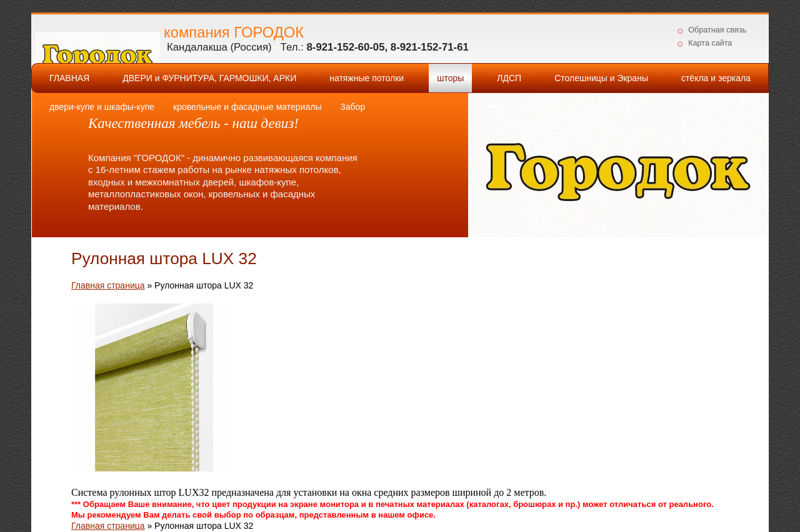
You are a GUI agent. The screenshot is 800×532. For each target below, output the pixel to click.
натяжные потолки (367, 78)
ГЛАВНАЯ (69, 78)
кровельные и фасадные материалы (247, 107)
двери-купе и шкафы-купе (102, 107)
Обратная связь (717, 30)
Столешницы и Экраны (601, 78)
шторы (450, 78)
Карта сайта (710, 43)
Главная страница (108, 285)
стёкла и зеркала (716, 78)
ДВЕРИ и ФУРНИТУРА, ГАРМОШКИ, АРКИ (209, 78)
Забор (352, 107)
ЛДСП (509, 78)
